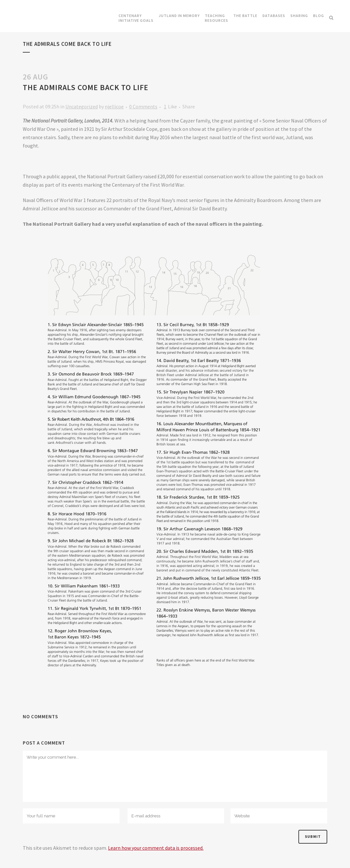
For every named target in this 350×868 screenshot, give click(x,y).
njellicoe (114, 106)
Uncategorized (82, 106)
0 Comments (143, 106)
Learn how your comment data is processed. (156, 848)
